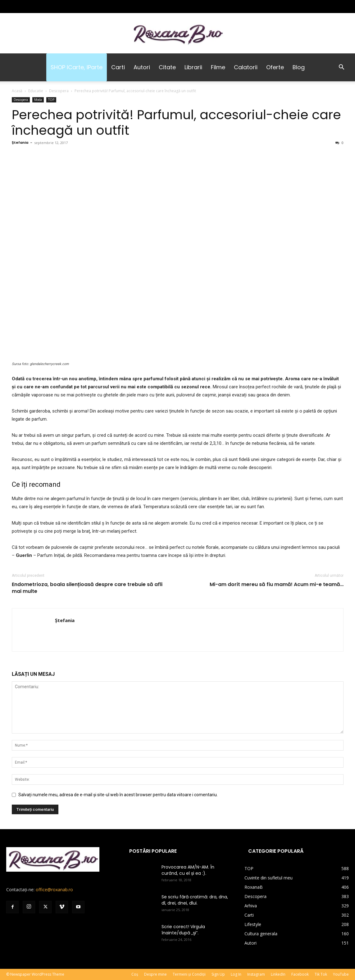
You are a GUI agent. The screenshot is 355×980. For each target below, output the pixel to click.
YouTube (341, 974)
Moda (38, 100)
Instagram (256, 974)
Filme (218, 67)
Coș (135, 974)
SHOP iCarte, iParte (77, 67)
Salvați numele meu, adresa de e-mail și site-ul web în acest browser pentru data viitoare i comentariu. (118, 795)
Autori (142, 67)
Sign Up (218, 974)
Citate (167, 67)
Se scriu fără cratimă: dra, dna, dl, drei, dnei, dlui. (195, 900)
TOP (51, 100)
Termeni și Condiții (189, 974)
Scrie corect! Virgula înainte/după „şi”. (183, 930)
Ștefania (20, 142)
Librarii (193, 67)
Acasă (17, 91)
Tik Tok (321, 974)
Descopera (59, 91)
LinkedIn (278, 974)
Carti (118, 67)
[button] (341, 68)
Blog (299, 67)
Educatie (36, 91)
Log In (236, 974)
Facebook (300, 974)
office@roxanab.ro (54, 890)
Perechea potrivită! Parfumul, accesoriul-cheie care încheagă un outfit (176, 122)
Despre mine (155, 974)
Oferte (275, 67)
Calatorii (246, 67)
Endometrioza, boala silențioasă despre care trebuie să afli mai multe (87, 588)
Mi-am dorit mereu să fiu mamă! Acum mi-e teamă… (277, 585)
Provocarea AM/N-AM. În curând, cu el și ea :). (188, 870)
